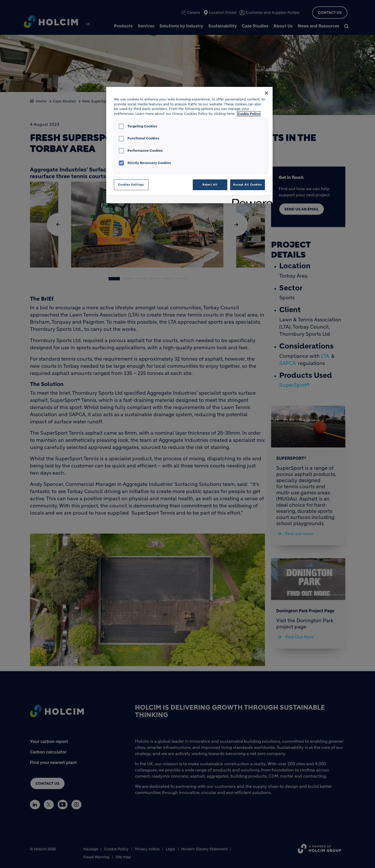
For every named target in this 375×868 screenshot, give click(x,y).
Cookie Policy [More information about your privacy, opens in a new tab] (249, 114)
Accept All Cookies (247, 185)
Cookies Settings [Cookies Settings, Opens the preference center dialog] (131, 185)
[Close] (266, 93)
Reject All (210, 185)
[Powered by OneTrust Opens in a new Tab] (251, 200)
